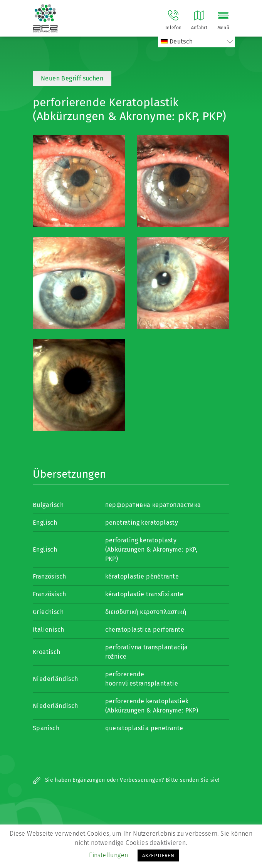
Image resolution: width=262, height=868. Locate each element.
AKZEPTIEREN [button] (158, 855)
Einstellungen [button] (108, 855)
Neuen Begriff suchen (72, 78)
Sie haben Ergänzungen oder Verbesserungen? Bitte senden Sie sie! (126, 780)
